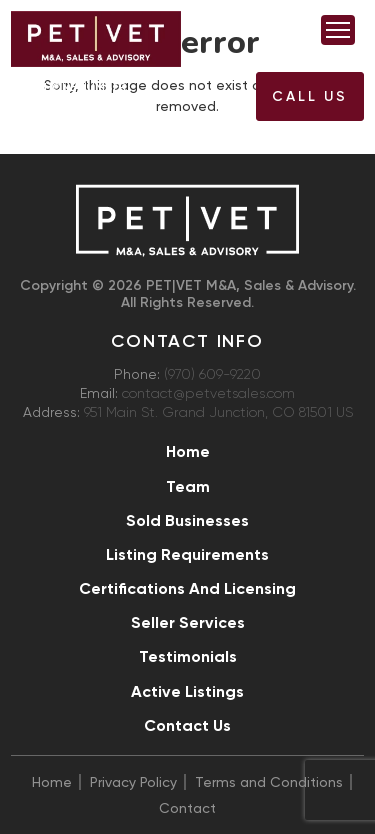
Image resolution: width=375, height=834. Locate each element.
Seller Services (188, 622)
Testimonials (188, 656)
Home (188, 451)
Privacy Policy (133, 782)
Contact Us (187, 725)
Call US (310, 96)
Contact (187, 808)
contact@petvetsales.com (208, 394)
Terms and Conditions (269, 782)
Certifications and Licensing (187, 588)
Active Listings (187, 691)
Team (188, 486)
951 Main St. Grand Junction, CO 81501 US (218, 413)
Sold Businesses (187, 520)
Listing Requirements (187, 554)
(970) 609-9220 (87, 102)
